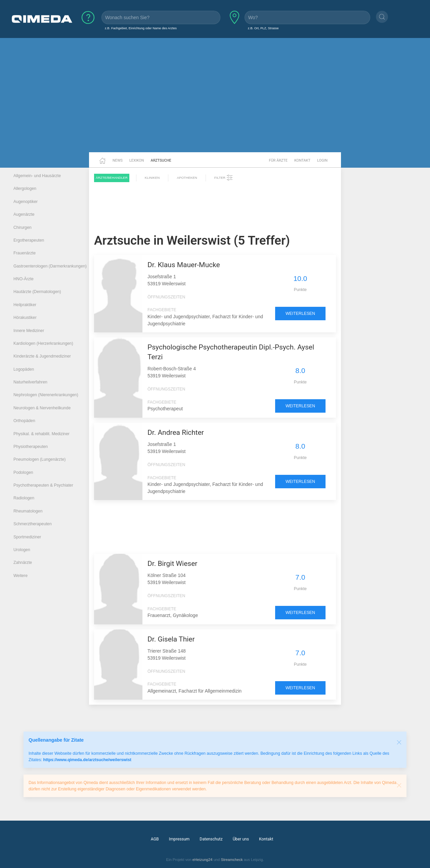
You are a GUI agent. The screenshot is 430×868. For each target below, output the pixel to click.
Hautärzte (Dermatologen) (37, 292)
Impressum (179, 839)
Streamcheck (232, 860)
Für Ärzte (278, 160)
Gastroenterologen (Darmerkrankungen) (50, 266)
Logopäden (24, 369)
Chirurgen (23, 228)
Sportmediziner (27, 537)
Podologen (23, 472)
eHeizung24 (203, 860)
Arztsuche (161, 160)
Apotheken (187, 178)
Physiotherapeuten (31, 447)
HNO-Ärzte (24, 279)
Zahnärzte (23, 563)
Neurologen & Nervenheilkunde (42, 408)
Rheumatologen (28, 511)
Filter (224, 178)
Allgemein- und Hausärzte (37, 176)
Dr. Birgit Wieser (172, 564)
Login (322, 160)
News (118, 160)
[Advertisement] (215, 100)
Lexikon (137, 160)
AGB (155, 839)
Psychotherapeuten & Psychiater (43, 485)
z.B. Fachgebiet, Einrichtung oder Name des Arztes (141, 28)
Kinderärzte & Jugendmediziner (42, 356)
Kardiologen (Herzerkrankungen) (43, 343)
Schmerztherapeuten (33, 524)
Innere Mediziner (29, 331)
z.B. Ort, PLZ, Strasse (263, 28)
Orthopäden (24, 421)
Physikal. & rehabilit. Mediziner (41, 434)
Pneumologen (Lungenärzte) (39, 459)
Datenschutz (211, 839)
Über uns (241, 839)
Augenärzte (24, 214)
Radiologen (24, 498)
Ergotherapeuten (29, 240)
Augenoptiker (26, 202)
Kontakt (302, 160)
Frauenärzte (25, 253)
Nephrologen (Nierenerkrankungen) (46, 395)
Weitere (20, 576)
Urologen (22, 550)
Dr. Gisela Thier (171, 639)
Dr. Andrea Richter (176, 432)
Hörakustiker (25, 318)
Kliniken (152, 178)
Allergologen (25, 189)
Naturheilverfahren (30, 382)
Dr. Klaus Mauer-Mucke (184, 265)
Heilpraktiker (25, 305)
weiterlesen (300, 314)
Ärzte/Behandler (112, 178)
